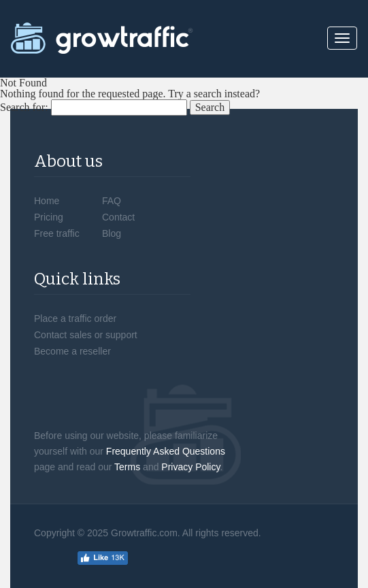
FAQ (112, 201)
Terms (127, 467)
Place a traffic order (75, 318)
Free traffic (57, 233)
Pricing (49, 217)
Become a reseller (72, 351)
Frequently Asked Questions (166, 451)
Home (47, 201)
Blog (112, 233)
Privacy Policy (190, 467)
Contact (118, 217)
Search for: (24, 108)
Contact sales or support (86, 335)
